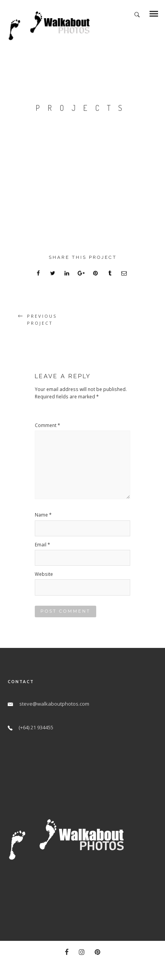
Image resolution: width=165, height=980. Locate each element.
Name (43, 515)
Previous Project (42, 319)
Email (42, 544)
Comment (47, 425)
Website (44, 574)
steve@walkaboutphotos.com (54, 704)
